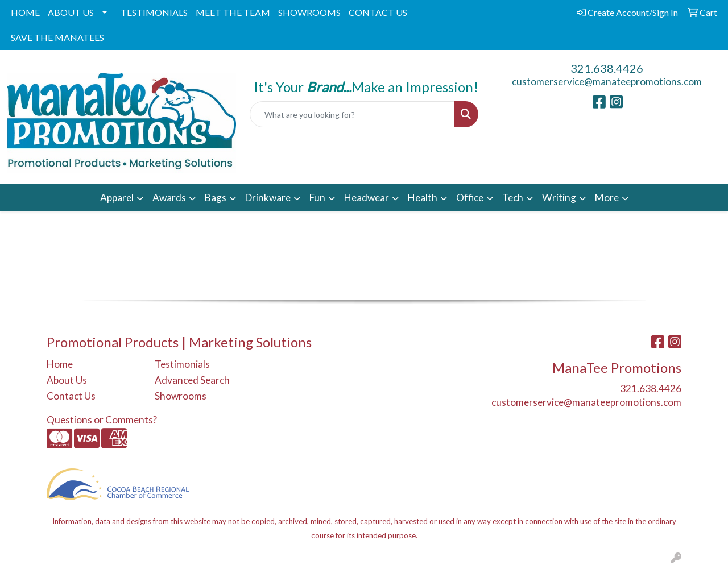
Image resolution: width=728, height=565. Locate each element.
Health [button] (423, 198)
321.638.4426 (607, 68)
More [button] (607, 198)
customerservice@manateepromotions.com (607, 82)
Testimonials (182, 364)
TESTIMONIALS (154, 12)
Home (60, 364)
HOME (25, 12)
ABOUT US (71, 12)
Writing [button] (559, 198)
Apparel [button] (117, 198)
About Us (67, 380)
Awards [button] (169, 198)
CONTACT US (378, 12)
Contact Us (71, 396)
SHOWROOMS (309, 12)
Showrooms (181, 396)
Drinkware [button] (268, 198)
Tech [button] (513, 198)
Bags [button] (216, 198)
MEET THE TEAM (233, 12)
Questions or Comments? (102, 420)
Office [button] (470, 198)
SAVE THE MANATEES (57, 37)
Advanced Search (192, 380)
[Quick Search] (352, 114)
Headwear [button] (367, 198)
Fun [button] (317, 198)
